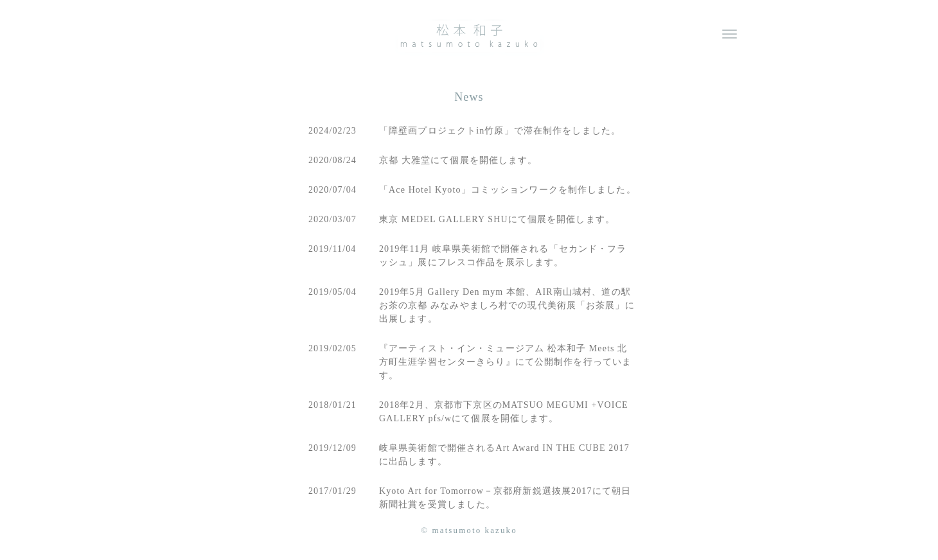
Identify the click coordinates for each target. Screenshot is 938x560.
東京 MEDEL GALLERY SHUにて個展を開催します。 (497, 219)
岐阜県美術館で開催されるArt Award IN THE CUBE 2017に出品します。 (504, 455)
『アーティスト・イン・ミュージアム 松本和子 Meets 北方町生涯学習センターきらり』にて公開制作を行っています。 (505, 362)
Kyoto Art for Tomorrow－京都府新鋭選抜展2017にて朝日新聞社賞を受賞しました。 (505, 498)
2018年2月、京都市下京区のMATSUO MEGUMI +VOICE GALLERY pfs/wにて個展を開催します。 (504, 412)
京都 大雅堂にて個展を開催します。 (458, 160)
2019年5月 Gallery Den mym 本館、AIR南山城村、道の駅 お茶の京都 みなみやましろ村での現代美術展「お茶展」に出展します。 (507, 305)
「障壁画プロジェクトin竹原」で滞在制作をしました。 (500, 131)
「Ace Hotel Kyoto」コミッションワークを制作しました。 (508, 190)
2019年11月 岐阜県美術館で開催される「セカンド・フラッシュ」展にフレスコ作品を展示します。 (503, 256)
